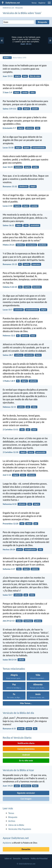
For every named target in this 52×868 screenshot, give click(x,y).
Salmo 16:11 (8, 225)
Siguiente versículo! (26, 793)
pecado (21, 729)
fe (20, 264)
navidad (34, 206)
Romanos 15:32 (10, 186)
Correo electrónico (26, 749)
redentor (35, 569)
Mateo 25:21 (9, 245)
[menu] (49, 4)
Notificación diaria (26, 743)
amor (34, 430)
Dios (19, 569)
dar (30, 504)
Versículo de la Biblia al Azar (18, 770)
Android (26, 755)
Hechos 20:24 (9, 549)
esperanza (36, 264)
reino (32, 595)
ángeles (27, 148)
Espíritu (27, 264)
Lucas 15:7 (8, 310)
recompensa (31, 245)
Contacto (26, 859)
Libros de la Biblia (16, 825)
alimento (30, 128)
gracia (20, 549)
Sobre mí (8, 859)
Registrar (42, 3)
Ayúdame (7, 843)
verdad (25, 93)
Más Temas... (26, 703)
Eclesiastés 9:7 (9, 128)
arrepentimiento (39, 148)
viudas (19, 621)
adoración (29, 355)
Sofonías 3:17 (9, 569)
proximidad (35, 225)
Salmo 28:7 (8, 355)
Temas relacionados (14, 669)
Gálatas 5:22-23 (10, 287)
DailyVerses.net (8, 8)
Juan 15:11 (8, 76)
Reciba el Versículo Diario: (17, 738)
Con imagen (26, 799)
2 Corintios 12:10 (11, 452)
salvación (33, 381)
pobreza (38, 621)
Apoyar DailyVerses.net (16, 838)
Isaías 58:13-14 (10, 660)
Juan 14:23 (8, 786)
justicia (21, 407)
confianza (19, 355)
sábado (21, 660)
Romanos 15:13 (10, 264)
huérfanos (28, 621)
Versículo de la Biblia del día (18, 713)
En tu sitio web (26, 761)
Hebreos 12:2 (9, 336)
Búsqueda (19, 8)
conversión (19, 310)
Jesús (25, 76)
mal (22, 524)
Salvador (25, 336)
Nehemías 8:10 (10, 504)
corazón (35, 109)
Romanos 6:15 (9, 729)
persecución (41, 452)
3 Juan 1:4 (7, 92)
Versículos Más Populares (20, 829)
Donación (26, 849)
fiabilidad (18, 167)
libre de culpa (35, 76)
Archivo (12, 821)
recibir (35, 167)
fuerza (38, 355)
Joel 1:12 (7, 475)
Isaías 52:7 (8, 595)
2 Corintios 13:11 (11, 430)
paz (28, 407)
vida (38, 128)
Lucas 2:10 (8, 206)
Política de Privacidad (39, 859)
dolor (23, 475)
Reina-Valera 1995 (19, 58)
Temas (34, 3)
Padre (35, 786)
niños (33, 93)
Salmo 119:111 (10, 109)
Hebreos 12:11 (9, 407)
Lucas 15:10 (8, 148)
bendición (43, 245)
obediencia (23, 186)
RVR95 (7, 58)
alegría (17, 76)
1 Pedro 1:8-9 (9, 381)
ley (20, 109)
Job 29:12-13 (9, 621)
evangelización (30, 549)
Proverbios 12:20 (11, 524)
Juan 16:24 (8, 167)
